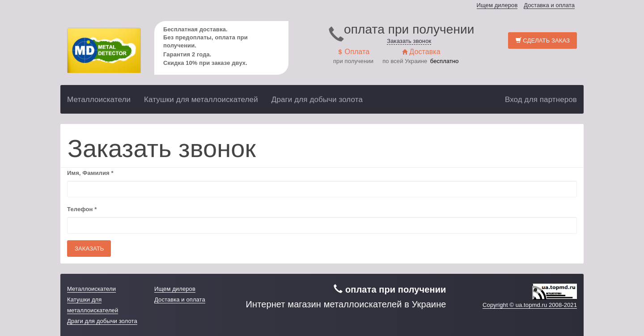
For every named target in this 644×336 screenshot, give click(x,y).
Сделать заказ (543, 40)
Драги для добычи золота (317, 100)
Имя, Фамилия (90, 173)
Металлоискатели (99, 100)
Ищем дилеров (497, 5)
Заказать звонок (409, 41)
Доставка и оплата (549, 5)
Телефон (82, 209)
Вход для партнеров (541, 100)
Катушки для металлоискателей (201, 100)
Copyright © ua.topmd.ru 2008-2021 (530, 305)
